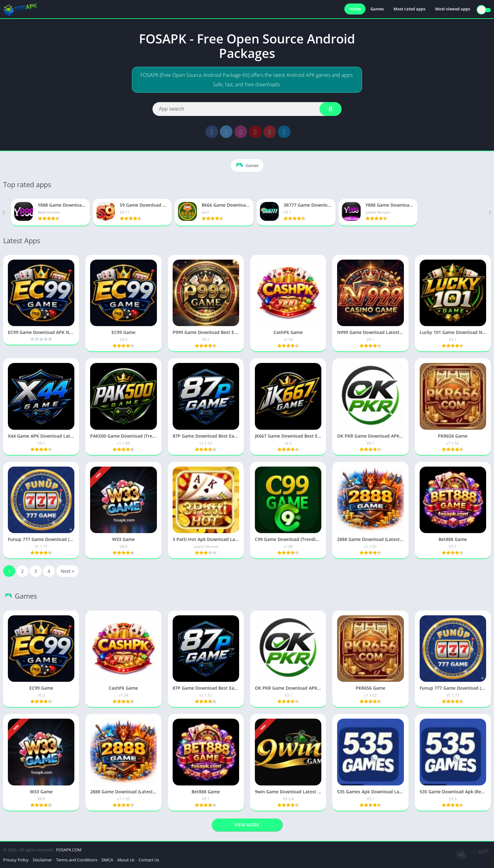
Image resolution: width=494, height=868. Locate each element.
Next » (67, 571)
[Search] (247, 109)
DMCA (107, 860)
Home (355, 9)
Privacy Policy (16, 860)
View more (247, 825)
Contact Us (149, 860)
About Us (126, 860)
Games (377, 9)
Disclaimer (42, 860)
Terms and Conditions (77, 860)
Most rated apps (409, 9)
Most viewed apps (453, 9)
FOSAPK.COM (69, 850)
